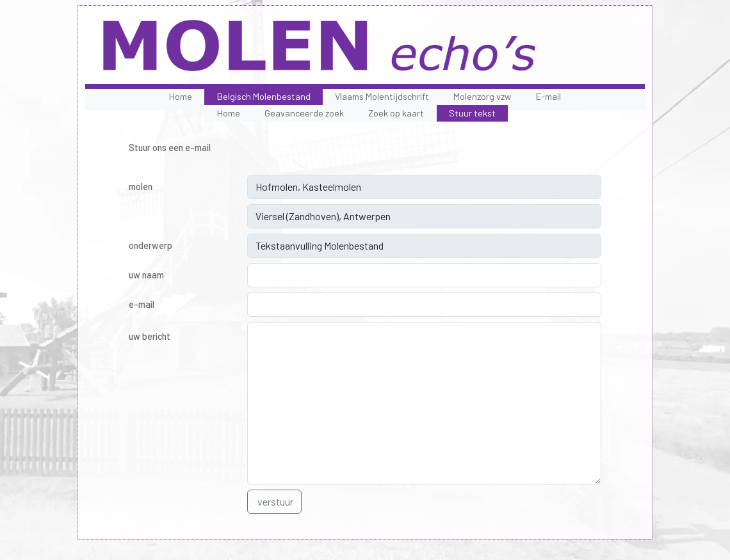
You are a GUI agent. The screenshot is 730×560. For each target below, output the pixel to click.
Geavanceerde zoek (304, 113)
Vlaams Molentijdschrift (382, 96)
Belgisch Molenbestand (264, 96)
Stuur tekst (472, 113)
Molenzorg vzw (482, 96)
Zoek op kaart (396, 113)
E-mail (548, 96)
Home (181, 96)
